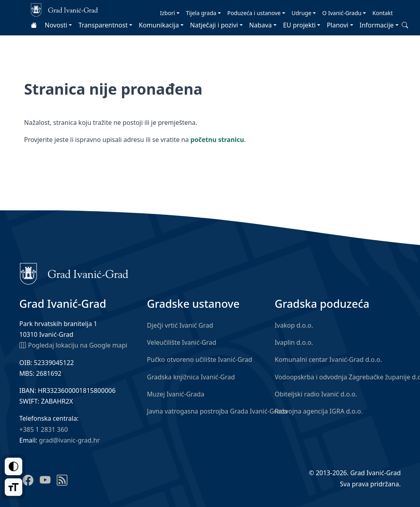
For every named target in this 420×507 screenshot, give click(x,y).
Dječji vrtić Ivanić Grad (180, 325)
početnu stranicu (217, 140)
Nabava (260, 25)
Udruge (302, 13)
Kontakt (382, 13)
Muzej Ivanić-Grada (176, 394)
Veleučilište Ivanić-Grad (182, 342)
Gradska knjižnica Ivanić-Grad (191, 377)
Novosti (56, 25)
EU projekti (299, 25)
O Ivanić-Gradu (342, 13)
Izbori (168, 13)
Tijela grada (201, 13)
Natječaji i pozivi (214, 25)
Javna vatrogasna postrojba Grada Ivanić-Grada (217, 411)
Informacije (377, 25)
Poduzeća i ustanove (254, 13)
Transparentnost (103, 25)
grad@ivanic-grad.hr (69, 440)
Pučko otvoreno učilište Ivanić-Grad (200, 359)
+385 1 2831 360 (44, 429)
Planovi (337, 25)
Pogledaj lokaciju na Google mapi (74, 345)
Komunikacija (159, 25)
